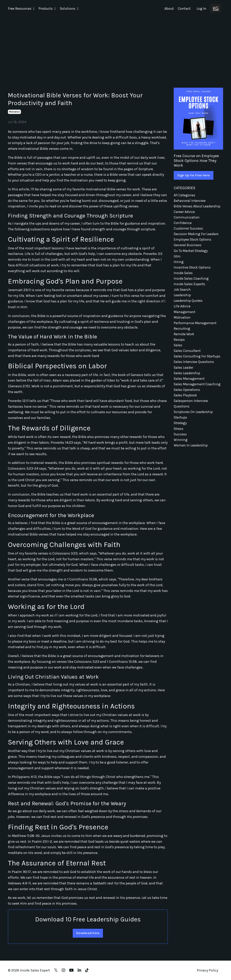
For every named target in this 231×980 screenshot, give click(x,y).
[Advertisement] (115, 47)
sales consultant (188, 354)
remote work (184, 337)
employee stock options (193, 240)
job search (182, 292)
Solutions (69, 9)
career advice (184, 212)
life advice (182, 309)
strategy (181, 429)
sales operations (187, 394)
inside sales (183, 275)
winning (181, 446)
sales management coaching (197, 389)
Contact (184, 9)
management (185, 315)
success (180, 440)
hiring (179, 263)
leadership (182, 297)
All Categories (185, 195)
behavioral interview (190, 201)
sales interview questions (194, 366)
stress (179, 434)
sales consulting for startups (198, 360)
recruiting (182, 332)
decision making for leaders (196, 235)
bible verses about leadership (197, 206)
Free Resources (21, 9)
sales (178, 349)
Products (47, 9)
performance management (195, 326)
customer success (189, 229)
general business (188, 246)
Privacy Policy (207, 970)
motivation (14, 112)
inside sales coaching (191, 280)
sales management (189, 383)
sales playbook (186, 400)
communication (187, 218)
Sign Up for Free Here (194, 175)
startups (181, 423)
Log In (201, 9)
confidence (183, 223)
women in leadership (191, 451)
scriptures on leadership (193, 417)
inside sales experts (190, 286)
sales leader (184, 372)
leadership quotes (188, 303)
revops (179, 343)
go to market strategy (191, 252)
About (169, 9)
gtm (177, 258)
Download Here (88, 933)
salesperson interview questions (191, 409)
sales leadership (187, 377)
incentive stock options (193, 269)
